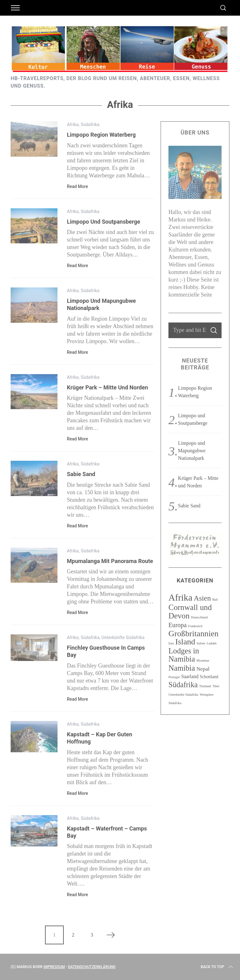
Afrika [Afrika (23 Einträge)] (180, 597)
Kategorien (195, 580)
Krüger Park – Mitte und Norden (107, 387)
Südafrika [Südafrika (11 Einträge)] (183, 685)
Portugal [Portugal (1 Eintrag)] (174, 677)
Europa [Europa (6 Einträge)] (177, 625)
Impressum (54, 967)
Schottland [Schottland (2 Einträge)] (209, 677)
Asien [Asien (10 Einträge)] (202, 598)
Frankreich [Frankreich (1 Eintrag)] (195, 626)
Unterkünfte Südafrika (123, 637)
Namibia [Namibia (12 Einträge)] (182, 668)
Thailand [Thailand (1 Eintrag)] (205, 686)
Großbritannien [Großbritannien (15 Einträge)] (193, 634)
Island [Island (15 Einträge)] (185, 642)
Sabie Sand (81, 474)
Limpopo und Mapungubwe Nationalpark (192, 451)
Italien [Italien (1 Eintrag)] (201, 643)
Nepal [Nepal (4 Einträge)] (203, 669)
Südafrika (90, 124)
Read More (77, 186)
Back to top (217, 967)
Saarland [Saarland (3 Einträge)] (190, 676)
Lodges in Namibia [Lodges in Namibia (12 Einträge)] (184, 655)
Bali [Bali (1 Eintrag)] (215, 599)
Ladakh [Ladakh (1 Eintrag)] (212, 643)
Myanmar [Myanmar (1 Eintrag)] (203, 660)
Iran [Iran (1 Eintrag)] (171, 643)
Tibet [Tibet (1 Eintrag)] (216, 686)
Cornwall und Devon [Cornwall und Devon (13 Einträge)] (190, 611)
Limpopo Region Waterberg (101, 135)
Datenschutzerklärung (92, 967)
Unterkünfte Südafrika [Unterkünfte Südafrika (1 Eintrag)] (183, 695)
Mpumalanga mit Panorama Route (110, 561)
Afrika (73, 124)
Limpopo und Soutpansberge (103, 222)
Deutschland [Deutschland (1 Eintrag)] (199, 617)
